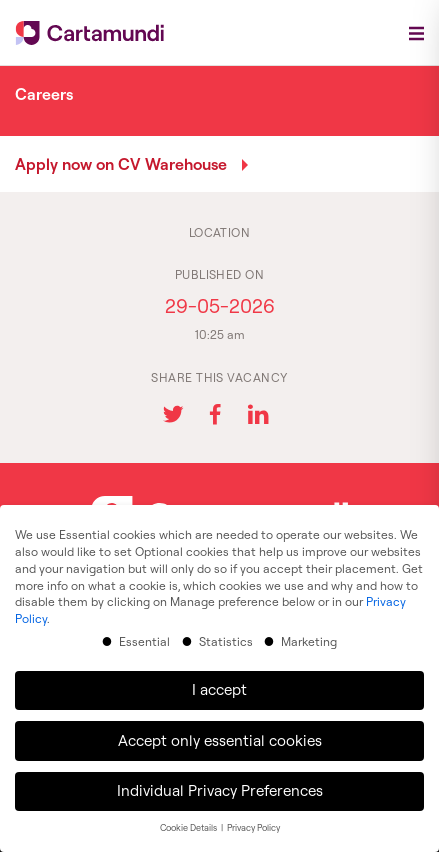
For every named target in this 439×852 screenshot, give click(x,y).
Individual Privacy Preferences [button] (220, 778)
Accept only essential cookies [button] (220, 728)
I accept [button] (219, 677)
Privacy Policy (253, 816)
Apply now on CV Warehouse (121, 164)
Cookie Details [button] (189, 816)
